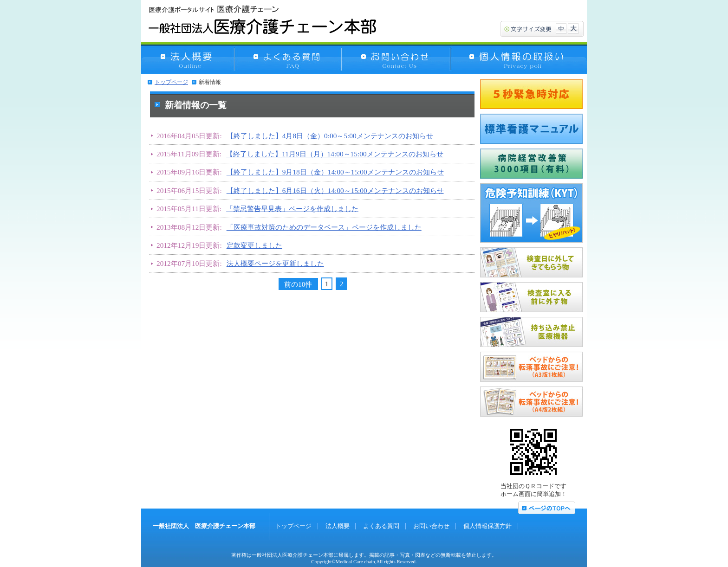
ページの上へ (547, 508)
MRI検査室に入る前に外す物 (531, 297)
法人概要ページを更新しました (275, 263)
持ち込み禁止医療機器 (531, 332)
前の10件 (298, 284)
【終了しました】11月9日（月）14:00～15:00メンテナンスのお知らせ (335, 154)
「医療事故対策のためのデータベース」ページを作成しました (324, 227)
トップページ (171, 82)
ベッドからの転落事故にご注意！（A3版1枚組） (531, 367)
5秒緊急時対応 (531, 94)
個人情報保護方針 (519, 58)
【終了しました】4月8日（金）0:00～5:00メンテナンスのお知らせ (330, 136)
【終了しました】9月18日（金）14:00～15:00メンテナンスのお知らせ (335, 172)
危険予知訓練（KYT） (531, 213)
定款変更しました (254, 245)
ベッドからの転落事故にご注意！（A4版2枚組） (531, 402)
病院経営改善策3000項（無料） (531, 164)
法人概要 (188, 58)
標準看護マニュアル (531, 129)
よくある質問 (289, 58)
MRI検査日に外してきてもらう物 (531, 262)
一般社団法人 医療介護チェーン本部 (269, 20)
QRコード (533, 452)
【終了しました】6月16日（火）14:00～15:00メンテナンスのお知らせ (335, 190)
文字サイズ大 (575, 29)
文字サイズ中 (561, 29)
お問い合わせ (396, 58)
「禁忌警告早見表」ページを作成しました (292, 209)
